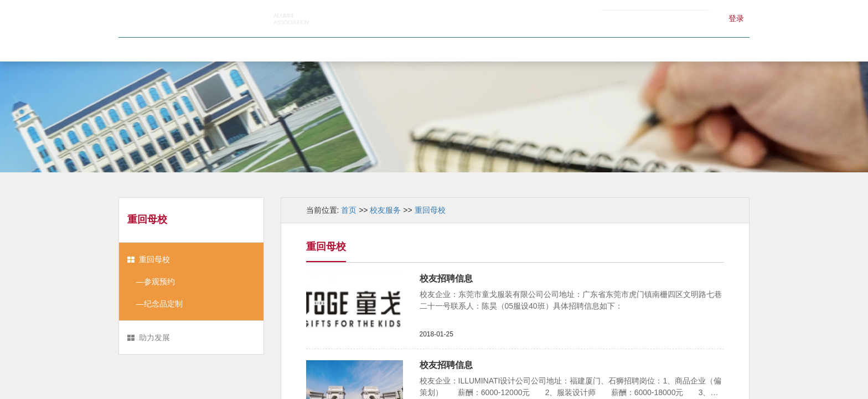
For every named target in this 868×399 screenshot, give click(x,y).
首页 (173, 49)
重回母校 (154, 259)
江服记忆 (607, 49)
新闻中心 (347, 49)
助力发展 (154, 337)
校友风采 (433, 49)
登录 (736, 18)
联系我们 (694, 49)
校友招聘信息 (446, 278)
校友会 (260, 49)
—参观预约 (151, 282)
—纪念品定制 (155, 304)
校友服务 (520, 49)
